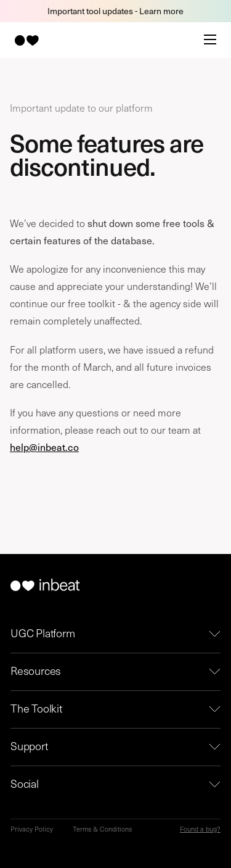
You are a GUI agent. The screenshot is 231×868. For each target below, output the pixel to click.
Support (29, 746)
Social (25, 783)
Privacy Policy (32, 829)
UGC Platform (43, 633)
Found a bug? (200, 829)
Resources (36, 670)
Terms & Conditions (102, 829)
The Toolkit (36, 708)
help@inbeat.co (44, 447)
